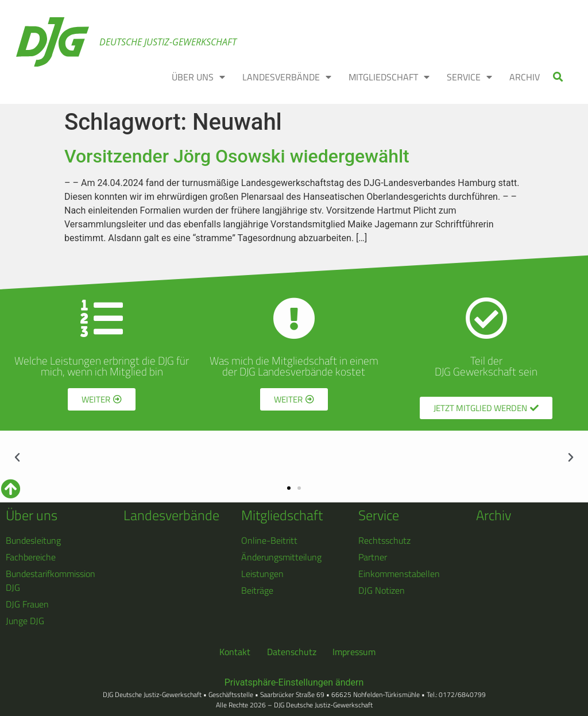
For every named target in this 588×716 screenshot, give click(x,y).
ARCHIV (525, 77)
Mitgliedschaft (282, 515)
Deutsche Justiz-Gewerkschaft (168, 42)
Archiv (494, 515)
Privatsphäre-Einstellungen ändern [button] (294, 682)
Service (379, 515)
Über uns (32, 515)
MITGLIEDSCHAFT (389, 77)
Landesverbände (171, 515)
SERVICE (469, 77)
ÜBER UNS (198, 77)
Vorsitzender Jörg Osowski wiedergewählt (237, 156)
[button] (558, 77)
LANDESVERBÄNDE (287, 77)
